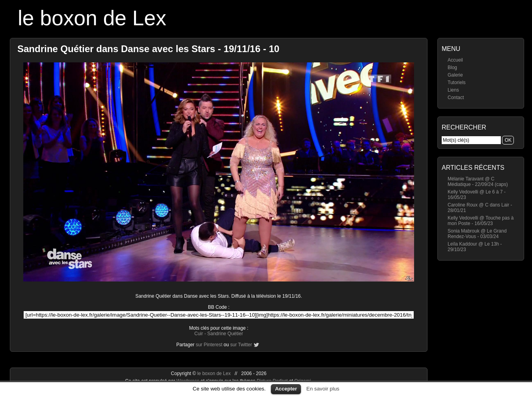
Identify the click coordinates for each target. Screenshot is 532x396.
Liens (453, 90)
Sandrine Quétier (225, 334)
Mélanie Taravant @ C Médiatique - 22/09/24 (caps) (478, 182)
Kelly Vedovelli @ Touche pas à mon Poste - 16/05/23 (481, 221)
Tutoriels (457, 83)
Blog (452, 68)
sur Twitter (241, 345)
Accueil (455, 60)
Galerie (455, 75)
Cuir (199, 334)
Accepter (286, 389)
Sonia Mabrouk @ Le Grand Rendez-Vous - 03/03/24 (477, 234)
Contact (456, 98)
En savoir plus (323, 389)
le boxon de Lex (92, 18)
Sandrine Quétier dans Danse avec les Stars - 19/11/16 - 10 (148, 49)
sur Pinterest (209, 345)
